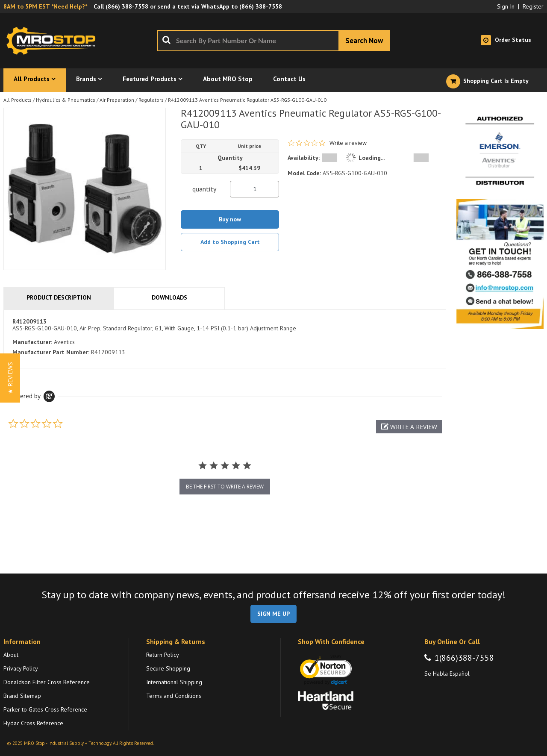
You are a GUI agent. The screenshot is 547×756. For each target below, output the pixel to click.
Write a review (348, 143)
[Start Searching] (364, 41)
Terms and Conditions (174, 696)
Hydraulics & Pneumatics (66, 100)
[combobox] (273, 41)
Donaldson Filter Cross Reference (47, 682)
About (11, 655)
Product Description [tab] (59, 297)
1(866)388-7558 (464, 658)
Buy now (230, 219)
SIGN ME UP (273, 614)
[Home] (55, 41)
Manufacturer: (32, 342)
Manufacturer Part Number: (51, 352)
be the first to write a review (225, 487)
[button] (409, 427)
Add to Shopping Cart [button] (230, 242)
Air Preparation (117, 100)
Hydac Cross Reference (33, 723)
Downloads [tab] (169, 297)
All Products (18, 100)
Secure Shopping (168, 668)
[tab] (225, 339)
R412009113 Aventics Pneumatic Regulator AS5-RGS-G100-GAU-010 (247, 100)
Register (533, 6)
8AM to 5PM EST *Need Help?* (45, 6)
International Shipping (174, 682)
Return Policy (163, 655)
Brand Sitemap (22, 696)
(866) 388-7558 (127, 6)
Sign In (506, 6)
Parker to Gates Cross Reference (45, 709)
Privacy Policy (21, 668)
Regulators (151, 100)
